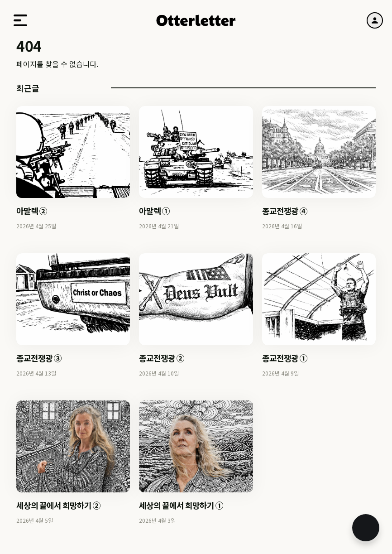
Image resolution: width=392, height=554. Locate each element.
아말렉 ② (32, 211)
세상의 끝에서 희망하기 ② (58, 505)
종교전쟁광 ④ (285, 211)
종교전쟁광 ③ (39, 358)
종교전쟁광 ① (285, 358)
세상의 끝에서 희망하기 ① (181, 505)
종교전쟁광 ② (162, 358)
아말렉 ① (154, 211)
